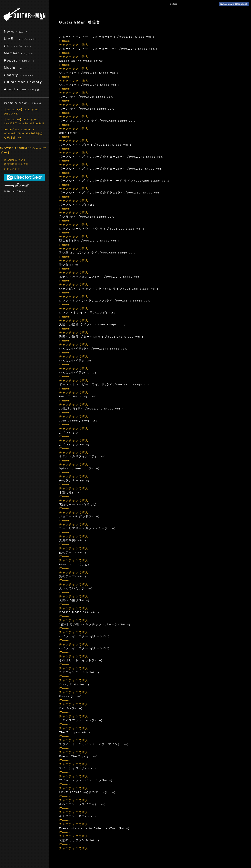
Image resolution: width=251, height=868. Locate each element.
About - (22, 89)
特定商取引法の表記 (16, 164)
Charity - (19, 75)
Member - (18, 53)
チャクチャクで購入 (74, 45)
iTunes (65, 41)
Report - (20, 60)
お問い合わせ (12, 169)
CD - (18, 46)
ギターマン (25, 14)
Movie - (17, 68)
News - (16, 31)
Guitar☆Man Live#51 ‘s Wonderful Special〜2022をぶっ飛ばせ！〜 (23, 133)
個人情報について (15, 160)
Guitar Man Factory (23, 82)
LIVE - (21, 39)
